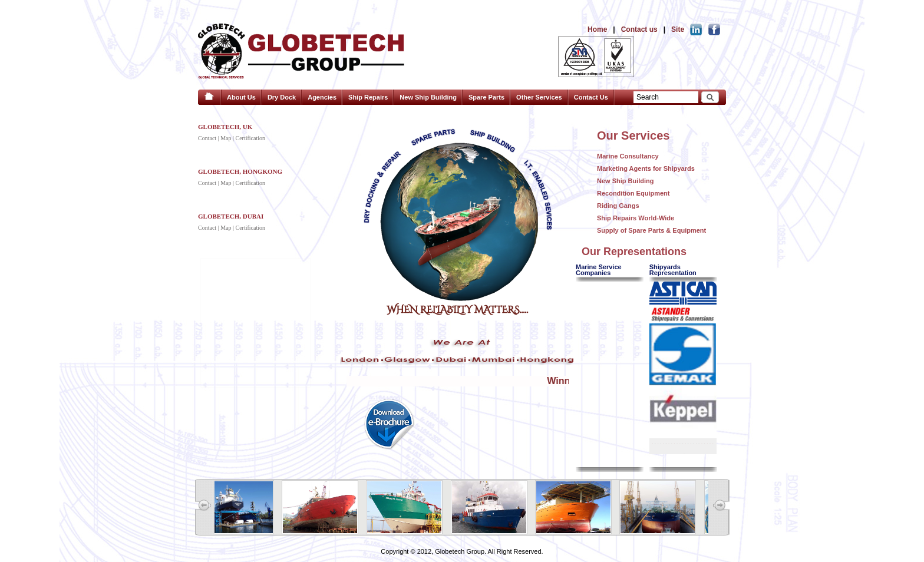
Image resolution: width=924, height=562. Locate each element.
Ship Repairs (368, 97)
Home (597, 29)
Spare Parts (486, 97)
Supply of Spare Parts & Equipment (651, 230)
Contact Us (591, 97)
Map (226, 138)
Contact (207, 138)
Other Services (539, 97)
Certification (250, 138)
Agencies (322, 97)
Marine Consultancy (628, 156)
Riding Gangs (618, 206)
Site (678, 29)
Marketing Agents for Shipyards (646, 168)
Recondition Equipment (633, 193)
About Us (241, 97)
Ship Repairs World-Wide (636, 218)
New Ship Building (428, 97)
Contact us (639, 29)
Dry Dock (282, 97)
